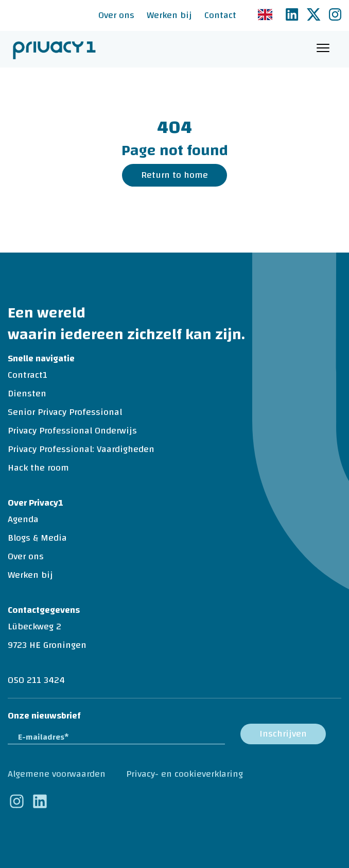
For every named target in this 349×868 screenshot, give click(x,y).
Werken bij (169, 15)
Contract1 (28, 375)
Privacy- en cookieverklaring (185, 774)
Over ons (116, 15)
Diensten (27, 394)
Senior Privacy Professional (65, 412)
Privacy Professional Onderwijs (72, 431)
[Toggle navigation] (323, 49)
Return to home (174, 175)
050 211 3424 (36, 680)
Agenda (23, 519)
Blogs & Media (37, 538)
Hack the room (38, 468)
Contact (220, 15)
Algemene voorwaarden (57, 774)
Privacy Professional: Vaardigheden (81, 449)
